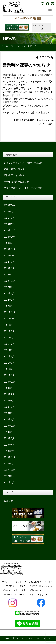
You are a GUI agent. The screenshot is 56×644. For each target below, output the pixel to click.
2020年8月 (9, 401)
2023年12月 (10, 249)
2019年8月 (9, 438)
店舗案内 (22, 586)
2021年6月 (9, 344)
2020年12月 (10, 382)
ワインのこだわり (33, 582)
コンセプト (17, 582)
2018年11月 (10, 457)
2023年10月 (10, 256)
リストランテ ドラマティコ (25, 638)
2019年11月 (10, 432)
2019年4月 (9, 445)
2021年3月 (9, 363)
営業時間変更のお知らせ (26, 65)
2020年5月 (9, 413)
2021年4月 (9, 357)
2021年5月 (9, 350)
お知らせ (8, 501)
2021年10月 (10, 319)
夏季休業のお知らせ (14, 169)
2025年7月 (9, 212)
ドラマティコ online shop (41, 586)
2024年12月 (10, 224)
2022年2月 (9, 300)
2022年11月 (10, 281)
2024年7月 (9, 243)
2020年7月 (9, 407)
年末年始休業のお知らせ (16, 182)
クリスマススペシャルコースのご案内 (23, 188)
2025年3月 (9, 218)
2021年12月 (10, 312)
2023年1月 (9, 268)
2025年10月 (10, 205)
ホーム (5, 582)
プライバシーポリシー (38, 595)
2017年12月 (10, 470)
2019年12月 (10, 426)
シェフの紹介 (8, 586)
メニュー (49, 582)
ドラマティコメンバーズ (41, 27)
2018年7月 (9, 464)
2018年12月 (10, 451)
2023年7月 (9, 262)
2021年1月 (9, 375)
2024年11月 (10, 230)
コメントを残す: (45, 124)
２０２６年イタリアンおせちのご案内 (23, 163)
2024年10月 (10, 237)
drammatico (48, 120)
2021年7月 (9, 338)
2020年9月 (9, 394)
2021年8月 (9, 331)
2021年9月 (9, 325)
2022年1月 (9, 306)
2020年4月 (9, 420)
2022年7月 (9, 287)
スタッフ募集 (20, 590)
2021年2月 (9, 369)
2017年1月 (9, 483)
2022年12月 (10, 275)
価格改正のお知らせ (14, 175)
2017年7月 (9, 476)
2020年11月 (10, 388)
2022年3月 (9, 294)
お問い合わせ (35, 590)
